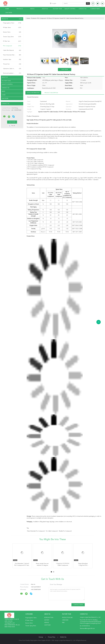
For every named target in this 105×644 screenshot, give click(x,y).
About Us (45, 9)
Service (47, 623)
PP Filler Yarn (12, 41)
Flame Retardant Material (12, 55)
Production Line (67, 618)
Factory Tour (57, 9)
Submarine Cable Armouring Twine (12, 69)
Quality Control (70, 9)
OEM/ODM (65, 620)
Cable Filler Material (12, 50)
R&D (63, 623)
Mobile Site (63, 637)
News (3, 91)
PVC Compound (12, 46)
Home (7, 9)
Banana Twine (12, 32)
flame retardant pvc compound (36, 531)
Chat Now (9, 13)
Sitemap (41, 637)
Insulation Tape (12, 60)
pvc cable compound (52, 531)
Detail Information (33, 93)
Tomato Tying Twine (12, 37)
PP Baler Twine (12, 28)
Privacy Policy (52, 637)
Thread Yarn (12, 64)
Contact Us (83, 9)
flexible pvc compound (65, 531)
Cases (4, 95)
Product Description (51, 93)
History (47, 620)
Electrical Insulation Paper (12, 73)
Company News (95, 9)
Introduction (49, 618)
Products (20, 9)
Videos (32, 9)
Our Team (47, 625)
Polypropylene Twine (12, 23)
